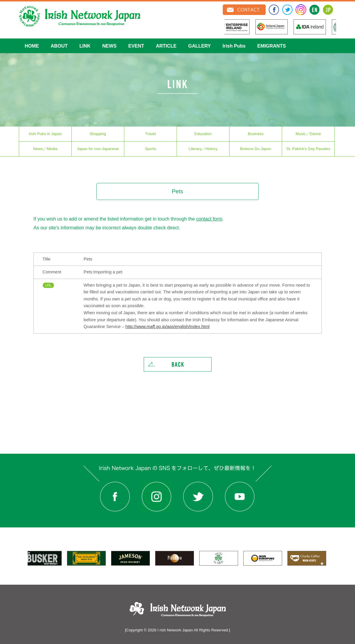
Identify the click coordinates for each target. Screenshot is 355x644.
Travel (150, 134)
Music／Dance (308, 134)
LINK (85, 46)
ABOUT (59, 46)
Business (256, 134)
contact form (209, 219)
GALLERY (200, 46)
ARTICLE (166, 46)
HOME (32, 46)
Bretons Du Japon (256, 149)
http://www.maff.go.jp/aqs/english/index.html (168, 327)
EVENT (136, 46)
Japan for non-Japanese (98, 149)
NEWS (109, 46)
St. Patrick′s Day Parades (308, 149)
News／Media (45, 149)
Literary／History (203, 149)
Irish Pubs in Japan (45, 134)
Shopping (98, 134)
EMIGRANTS (272, 46)
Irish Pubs (234, 46)
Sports (150, 149)
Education (203, 134)
